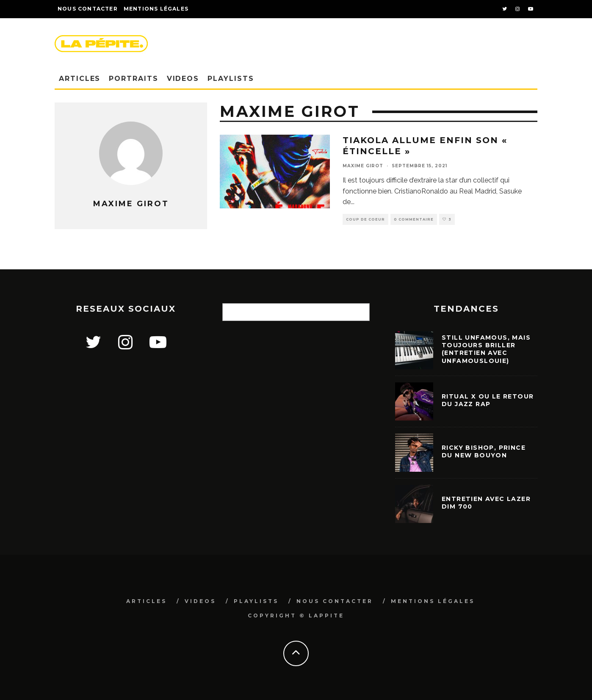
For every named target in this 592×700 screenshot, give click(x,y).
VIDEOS (183, 79)
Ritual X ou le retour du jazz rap (488, 400)
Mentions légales (156, 9)
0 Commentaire (414, 219)
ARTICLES (80, 79)
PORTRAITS (133, 79)
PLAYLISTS (231, 79)
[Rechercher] (359, 312)
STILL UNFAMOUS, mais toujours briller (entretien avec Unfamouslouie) (486, 349)
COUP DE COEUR (365, 219)
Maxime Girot (363, 166)
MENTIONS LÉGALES (433, 601)
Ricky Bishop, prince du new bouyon (484, 451)
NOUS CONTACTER (88, 9)
